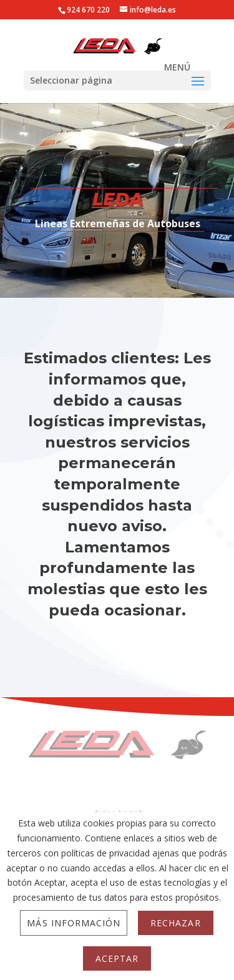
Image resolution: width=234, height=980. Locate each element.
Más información (74, 923)
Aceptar (117, 958)
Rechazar (175, 923)
